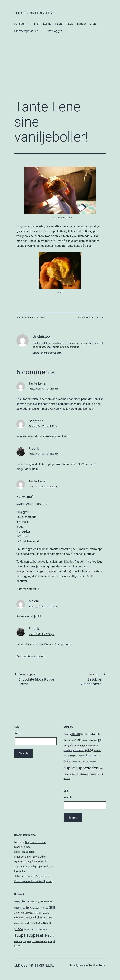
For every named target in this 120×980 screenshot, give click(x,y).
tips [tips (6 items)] (74, 774)
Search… (19, 733)
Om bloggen (54, 31)
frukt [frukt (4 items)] (96, 741)
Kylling (47, 24)
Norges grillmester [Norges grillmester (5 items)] (77, 756)
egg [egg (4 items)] (74, 741)
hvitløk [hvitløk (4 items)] (88, 746)
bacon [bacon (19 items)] (75, 734)
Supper (81, 24)
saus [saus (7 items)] (90, 762)
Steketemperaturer (26, 31)
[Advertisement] (60, 73)
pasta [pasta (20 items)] (96, 755)
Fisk (37, 24)
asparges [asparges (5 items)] (67, 734)
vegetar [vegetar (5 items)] (93, 774)
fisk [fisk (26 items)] (78, 740)
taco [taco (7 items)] (101, 769)
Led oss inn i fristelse (34, 13)
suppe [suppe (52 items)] (69, 768)
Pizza (70, 24)
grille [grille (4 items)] (65, 746)
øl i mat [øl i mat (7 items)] (67, 778)
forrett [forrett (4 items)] (92, 741)
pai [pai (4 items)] (91, 756)
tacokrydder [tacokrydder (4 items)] (68, 774)
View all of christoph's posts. (47, 353)
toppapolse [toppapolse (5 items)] (86, 774)
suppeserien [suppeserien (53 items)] (87, 768)
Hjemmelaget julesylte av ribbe (32, 862)
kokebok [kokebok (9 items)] (68, 750)
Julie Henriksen (23, 876)
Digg (96, 318)
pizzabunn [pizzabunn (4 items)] (77, 762)
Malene (34, 601)
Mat (102, 318)
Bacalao (30, 852)
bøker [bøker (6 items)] (92, 734)
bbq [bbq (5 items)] (82, 734)
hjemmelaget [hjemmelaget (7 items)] (80, 745)
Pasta (59, 24)
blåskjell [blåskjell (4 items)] (87, 734)
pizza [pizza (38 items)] (68, 761)
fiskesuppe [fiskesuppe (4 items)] (85, 741)
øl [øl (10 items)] (103, 774)
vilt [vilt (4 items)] (98, 774)
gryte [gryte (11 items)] (70, 745)
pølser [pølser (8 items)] (84, 762)
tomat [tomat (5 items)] (78, 774)
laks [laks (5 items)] (95, 750)
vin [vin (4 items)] (100, 774)
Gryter (94, 24)
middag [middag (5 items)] (66, 756)
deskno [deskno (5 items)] (98, 734)
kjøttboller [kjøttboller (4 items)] (95, 746)
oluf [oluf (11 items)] (87, 755)
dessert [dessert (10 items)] (68, 740)
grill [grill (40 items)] (101, 740)
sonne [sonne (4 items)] (94, 762)
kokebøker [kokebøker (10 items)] (78, 750)
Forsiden (20, 24)
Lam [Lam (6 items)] (99, 750)
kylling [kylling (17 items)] (89, 750)
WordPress (99, 965)
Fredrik (34, 449)
